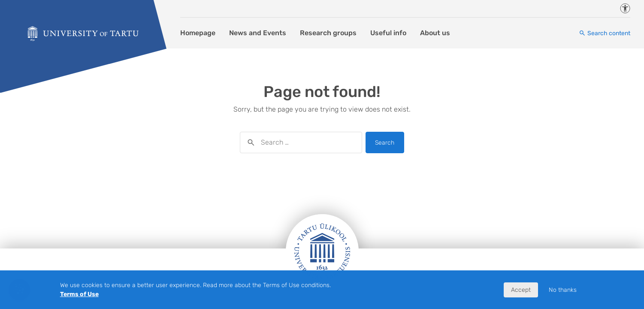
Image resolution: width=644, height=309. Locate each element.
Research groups (328, 33)
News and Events (258, 33)
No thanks (563, 290)
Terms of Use (79, 294)
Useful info (388, 33)
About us (435, 33)
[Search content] (605, 33)
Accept (521, 290)
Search (385, 143)
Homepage (198, 33)
